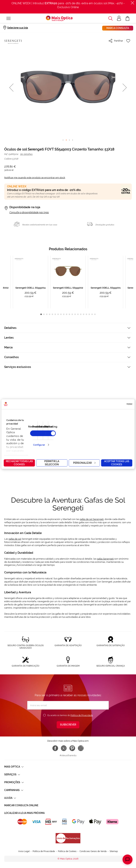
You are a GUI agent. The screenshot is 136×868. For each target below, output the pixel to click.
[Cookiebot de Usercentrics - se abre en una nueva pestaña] (117, 404)
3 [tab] (47, 314)
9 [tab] (64, 314)
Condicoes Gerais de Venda (93, 841)
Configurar (39, 445)
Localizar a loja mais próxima (24, 813)
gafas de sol (15, 539)
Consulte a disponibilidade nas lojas (29, 212)
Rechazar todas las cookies (19, 463)
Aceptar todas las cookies (117, 463)
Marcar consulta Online (21, 805)
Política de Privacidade (82, 715)
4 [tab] (50, 314)
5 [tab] (52, 314)
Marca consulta (118, 28)
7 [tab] (58, 314)
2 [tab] (44, 314)
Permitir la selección (52, 463)
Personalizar (84, 463)
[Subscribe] (68, 725)
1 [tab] (41, 314)
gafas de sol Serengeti (92, 519)
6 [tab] (55, 314)
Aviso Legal (24, 841)
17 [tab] (86, 314)
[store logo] (59, 18)
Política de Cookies (67, 841)
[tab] (68, 328)
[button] (11, 87)
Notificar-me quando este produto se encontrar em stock (35, 178)
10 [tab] (67, 314)
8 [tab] (61, 314)
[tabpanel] (68, 282)
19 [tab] (92, 314)
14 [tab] (78, 314)
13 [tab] (75, 314)
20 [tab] (95, 314)
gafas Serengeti (105, 559)
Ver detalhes (26, 154)
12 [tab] (72, 314)
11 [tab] (69, 314)
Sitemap (114, 841)
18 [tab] (89, 314)
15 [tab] (81, 314)
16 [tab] (84, 314)
